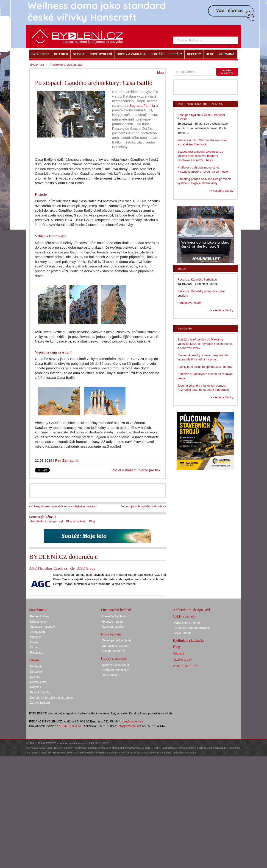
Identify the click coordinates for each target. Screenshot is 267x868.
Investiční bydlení (113, 616)
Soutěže (179, 653)
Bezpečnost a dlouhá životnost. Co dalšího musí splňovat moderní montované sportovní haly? (200, 156)
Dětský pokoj (39, 682)
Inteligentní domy (113, 651)
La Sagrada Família (140, 105)
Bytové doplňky (40, 692)
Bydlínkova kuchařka (189, 640)
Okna (34, 647)
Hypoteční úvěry (113, 622)
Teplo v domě (183, 633)
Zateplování (38, 632)
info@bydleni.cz (133, 721)
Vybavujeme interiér (187, 623)
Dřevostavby (38, 622)
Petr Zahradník (67, 460)
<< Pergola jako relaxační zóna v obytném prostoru (63, 506)
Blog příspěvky (76, 521)
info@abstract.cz (129, 726)
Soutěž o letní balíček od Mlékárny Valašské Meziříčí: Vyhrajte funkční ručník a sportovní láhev (205, 344)
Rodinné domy (40, 616)
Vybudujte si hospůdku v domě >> (143, 506)
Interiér (35, 660)
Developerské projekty (117, 640)
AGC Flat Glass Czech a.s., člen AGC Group (62, 568)
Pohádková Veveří (190, 303)
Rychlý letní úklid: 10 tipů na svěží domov (205, 367)
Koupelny (36, 672)
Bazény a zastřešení (115, 665)
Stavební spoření (113, 627)
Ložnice (35, 677)
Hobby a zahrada (113, 658)
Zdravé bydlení (40, 703)
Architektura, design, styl (47, 521)
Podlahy (35, 637)
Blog (92, 521)
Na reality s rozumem (116, 646)
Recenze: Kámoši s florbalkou (197, 280)
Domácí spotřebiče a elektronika (51, 698)
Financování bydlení (116, 610)
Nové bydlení (111, 634)
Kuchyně (36, 666)
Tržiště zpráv (182, 659)
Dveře (34, 642)
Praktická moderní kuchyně (192, 628)
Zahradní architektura (116, 670)
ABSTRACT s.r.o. (70, 726)
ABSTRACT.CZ (185, 666)
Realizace (37, 653)
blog (160, 72)
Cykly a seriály (184, 616)
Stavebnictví (38, 610)
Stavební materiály (42, 627)
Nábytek (36, 687)
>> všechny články (221, 191)
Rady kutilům (110, 675)
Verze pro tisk (150, 470)
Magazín (185, 328)
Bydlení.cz (37, 65)
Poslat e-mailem (124, 470)
